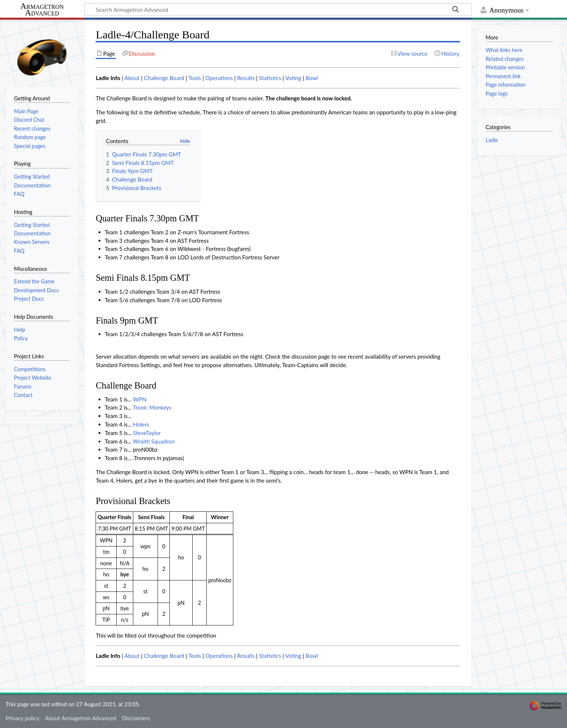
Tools (195, 78)
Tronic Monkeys (152, 407)
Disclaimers (136, 718)
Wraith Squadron (154, 441)
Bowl (312, 78)
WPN (140, 399)
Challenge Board (164, 78)
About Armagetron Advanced (81, 718)
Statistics (270, 78)
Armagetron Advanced (42, 10)
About (132, 78)
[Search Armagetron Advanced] (278, 9)
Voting (293, 78)
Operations (219, 78)
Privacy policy (22, 718)
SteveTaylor (147, 433)
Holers (141, 424)
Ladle (492, 140)
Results (246, 78)
